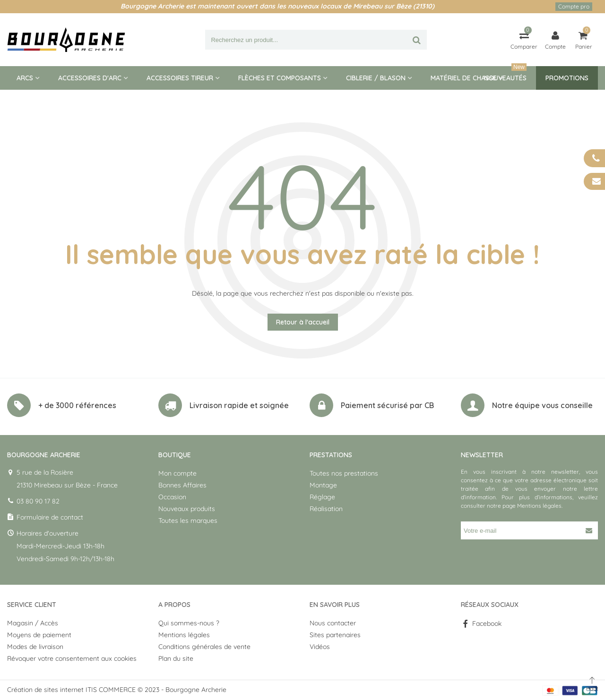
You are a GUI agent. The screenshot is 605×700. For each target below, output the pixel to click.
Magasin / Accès (33, 623)
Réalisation (326, 509)
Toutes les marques (188, 521)
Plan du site (176, 658)
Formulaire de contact (50, 517)
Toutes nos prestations (344, 473)
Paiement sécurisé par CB (387, 405)
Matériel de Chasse (464, 78)
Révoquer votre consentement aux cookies (72, 658)
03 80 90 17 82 (38, 501)
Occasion (172, 497)
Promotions (567, 78)
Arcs (25, 78)
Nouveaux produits (187, 509)
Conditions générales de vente (204, 647)
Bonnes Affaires (182, 485)
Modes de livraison (35, 647)
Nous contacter (333, 623)
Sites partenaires (335, 635)
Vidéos (320, 647)
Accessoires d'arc (90, 78)
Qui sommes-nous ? (189, 623)
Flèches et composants (280, 78)
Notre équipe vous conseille (542, 405)
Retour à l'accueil (303, 322)
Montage (323, 485)
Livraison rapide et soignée (239, 405)
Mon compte (177, 473)
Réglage (322, 497)
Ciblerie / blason (376, 78)
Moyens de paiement (39, 635)
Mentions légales (539, 506)
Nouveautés (505, 74)
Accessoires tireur (180, 78)
